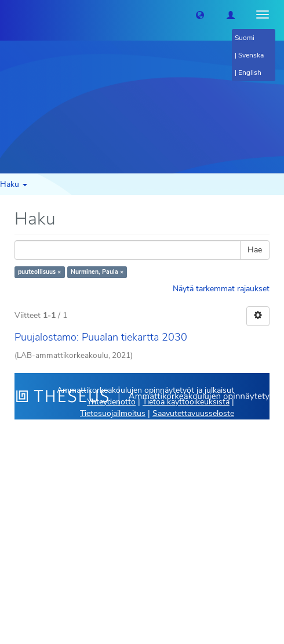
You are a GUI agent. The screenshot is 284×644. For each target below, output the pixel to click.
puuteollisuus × (39, 272)
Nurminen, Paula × (97, 272)
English (250, 73)
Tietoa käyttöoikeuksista (186, 402)
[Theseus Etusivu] (9, 15)
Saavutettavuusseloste (193, 413)
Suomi (245, 38)
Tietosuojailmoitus (113, 413)
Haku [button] (14, 184)
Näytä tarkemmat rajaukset (221, 289)
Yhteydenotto (111, 402)
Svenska (251, 55)
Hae (255, 250)
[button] (200, 15)
